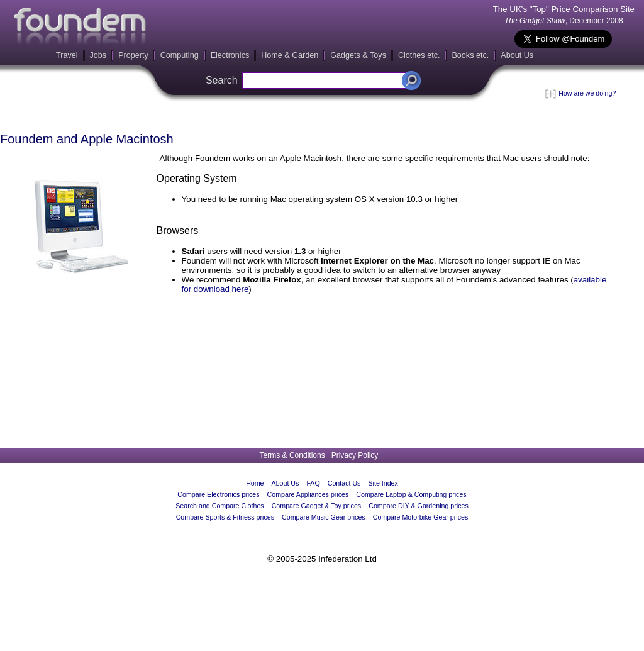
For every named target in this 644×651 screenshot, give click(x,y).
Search (222, 80)
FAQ (313, 483)
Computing (180, 55)
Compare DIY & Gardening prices (419, 506)
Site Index (383, 483)
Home (255, 483)
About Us (517, 55)
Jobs (98, 55)
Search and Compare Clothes (219, 506)
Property (133, 55)
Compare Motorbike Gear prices (421, 517)
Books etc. (470, 55)
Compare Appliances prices (308, 494)
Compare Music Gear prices (324, 517)
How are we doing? (580, 93)
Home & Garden (290, 55)
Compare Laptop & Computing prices (411, 494)
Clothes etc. (419, 55)
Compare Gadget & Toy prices (317, 506)
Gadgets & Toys (358, 55)
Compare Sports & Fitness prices (225, 517)
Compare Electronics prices (218, 494)
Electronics (230, 55)
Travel (67, 55)
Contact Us (344, 483)
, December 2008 (564, 21)
